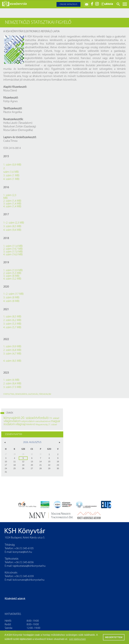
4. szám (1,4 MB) (12, 207)
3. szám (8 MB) (11, 276)
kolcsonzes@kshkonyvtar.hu (29, 580)
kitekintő (31, 425)
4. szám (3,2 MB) (12, 279)
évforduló (42, 418)
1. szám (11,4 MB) (13, 246)
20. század (28, 418)
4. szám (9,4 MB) (12, 230)
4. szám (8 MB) (11, 301)
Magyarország (42, 425)
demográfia (21, 394)
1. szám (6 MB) (11, 380)
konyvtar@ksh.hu (22, 552)
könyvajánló (12, 418)
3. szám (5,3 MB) (12, 324)
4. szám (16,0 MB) (13, 255)
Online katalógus (68, 4)
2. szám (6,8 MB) (12, 350)
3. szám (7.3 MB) (12, 387)
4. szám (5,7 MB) (12, 327)
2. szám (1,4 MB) (12, 201)
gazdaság (33, 394)
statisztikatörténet (43, 421)
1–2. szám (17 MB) (13, 294)
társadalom (45, 394)
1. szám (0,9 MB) (12, 165)
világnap (21, 424)
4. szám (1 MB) (11, 179)
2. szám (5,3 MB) (12, 273)
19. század (54, 418)
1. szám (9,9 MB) (12, 347)
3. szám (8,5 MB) (12, 226)
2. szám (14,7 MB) (13, 249)
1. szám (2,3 (10, 195)
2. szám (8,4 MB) (12, 384)
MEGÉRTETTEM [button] (114, 637)
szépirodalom (28, 421)
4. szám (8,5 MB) (12, 361)
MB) (5, 198)
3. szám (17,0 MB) (13, 252)
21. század (53, 425)
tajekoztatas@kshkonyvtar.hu (29, 566)
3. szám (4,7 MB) (12, 354)
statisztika (9, 394)
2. (4, 168)
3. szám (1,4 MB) (12, 204)
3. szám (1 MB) (11, 176)
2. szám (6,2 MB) (12, 320)
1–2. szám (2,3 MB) (14, 223)
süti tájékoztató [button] (77, 639)
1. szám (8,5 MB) (12, 317)
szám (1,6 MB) (11, 172)
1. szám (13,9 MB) (13, 270)
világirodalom (12, 421)
